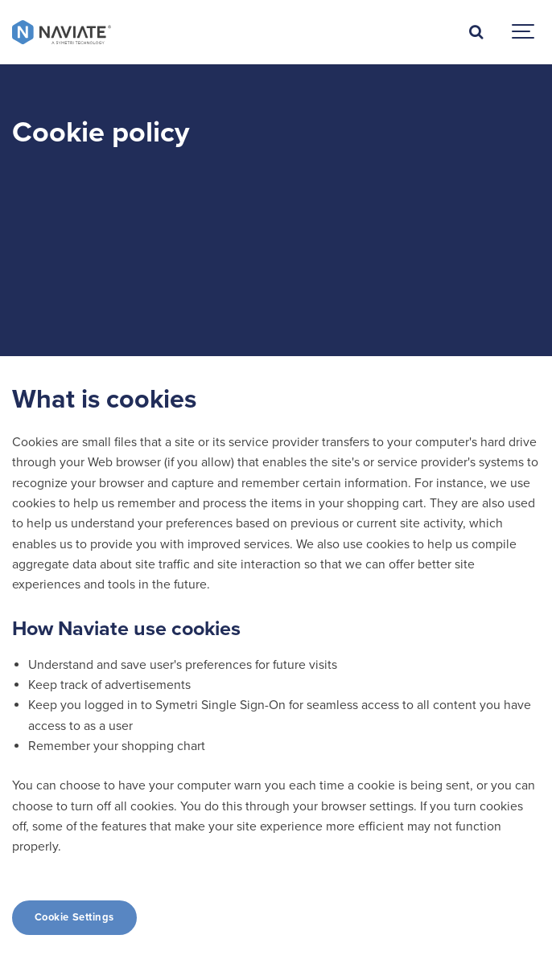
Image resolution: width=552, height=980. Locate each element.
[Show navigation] (524, 32)
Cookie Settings (74, 917)
